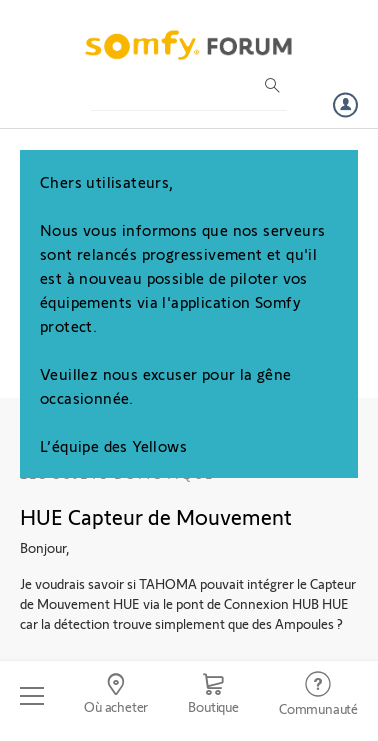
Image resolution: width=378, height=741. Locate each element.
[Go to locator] (116, 696)
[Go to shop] (213, 696)
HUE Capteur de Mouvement (156, 516)
